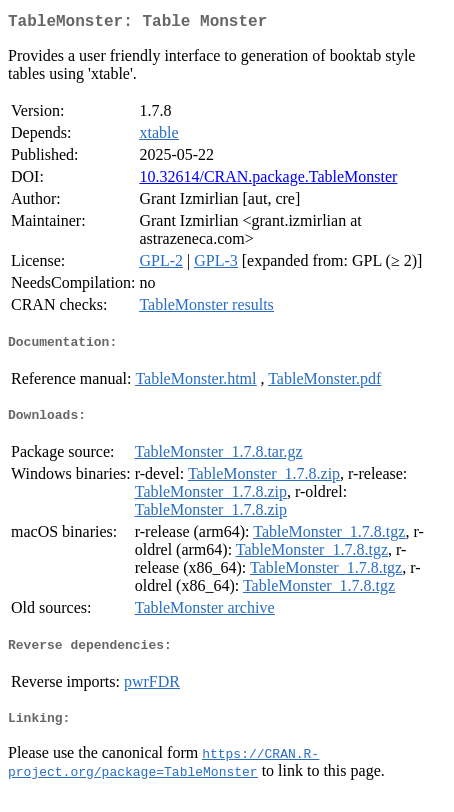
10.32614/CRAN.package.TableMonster (268, 180)
